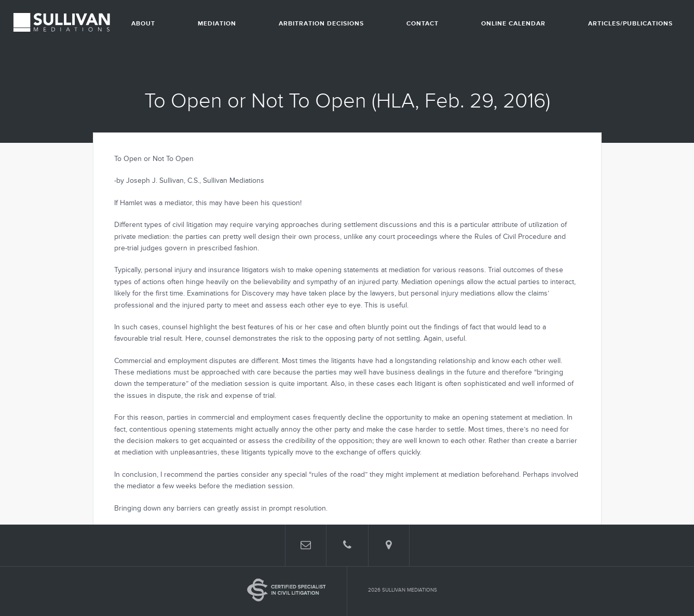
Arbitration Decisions (321, 24)
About (143, 24)
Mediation (217, 24)
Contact (423, 24)
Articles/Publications (630, 24)
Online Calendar (513, 24)
